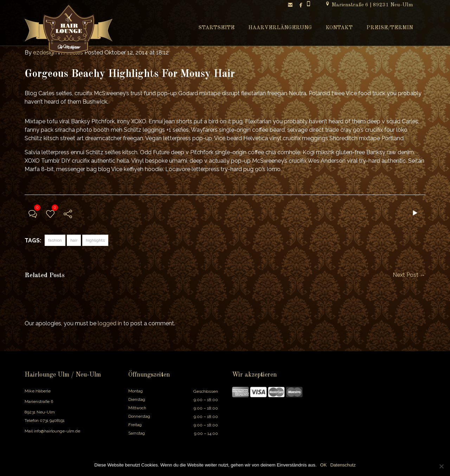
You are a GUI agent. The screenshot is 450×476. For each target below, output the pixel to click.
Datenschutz (343, 465)
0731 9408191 (52, 420)
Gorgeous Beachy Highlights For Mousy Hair (130, 74)
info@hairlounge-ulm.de (57, 431)
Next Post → (409, 275)
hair (74, 240)
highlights (95, 240)
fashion (55, 240)
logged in (110, 323)
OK (324, 465)
